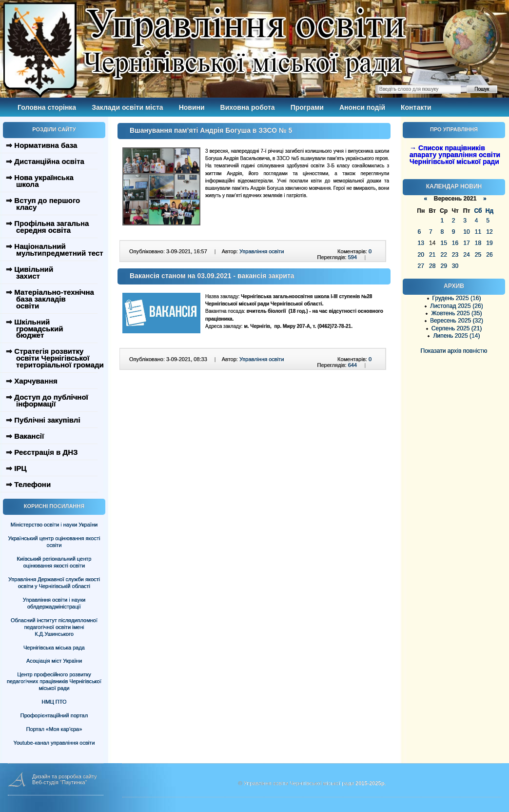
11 (478, 232)
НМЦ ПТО (54, 702)
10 (466, 232)
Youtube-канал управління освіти (54, 743)
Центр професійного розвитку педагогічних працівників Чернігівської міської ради (54, 681)
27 (421, 266)
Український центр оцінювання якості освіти (54, 542)
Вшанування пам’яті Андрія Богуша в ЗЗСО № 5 (211, 130)
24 (466, 255)
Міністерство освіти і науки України (54, 525)
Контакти (416, 107)
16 (455, 243)
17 (466, 243)
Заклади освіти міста (127, 107)
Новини (192, 107)
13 (421, 243)
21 (432, 255)
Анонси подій (362, 107)
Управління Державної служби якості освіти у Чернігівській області (54, 583)
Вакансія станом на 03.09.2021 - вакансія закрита (212, 276)
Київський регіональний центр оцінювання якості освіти (54, 562)
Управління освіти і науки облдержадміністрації (54, 603)
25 (478, 255)
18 (478, 243)
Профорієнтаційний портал (54, 715)
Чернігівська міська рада (54, 648)
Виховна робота (248, 107)
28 (432, 266)
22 (443, 255)
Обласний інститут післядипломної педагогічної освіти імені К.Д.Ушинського (54, 627)
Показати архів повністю (454, 351)
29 (443, 266)
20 (421, 255)
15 (443, 243)
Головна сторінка (47, 107)
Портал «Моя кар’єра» (54, 729)
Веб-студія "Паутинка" (60, 782)
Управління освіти (262, 251)
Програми (307, 107)
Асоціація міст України (54, 661)
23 (455, 255)
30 (455, 266)
